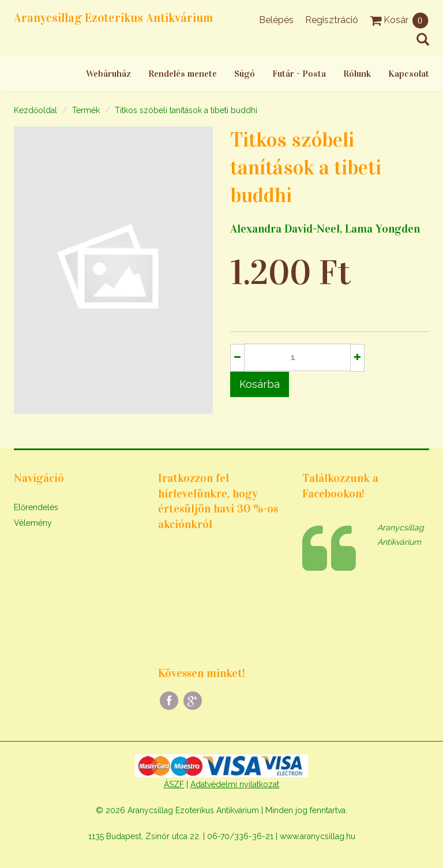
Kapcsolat (409, 74)
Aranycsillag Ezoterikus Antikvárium (113, 18)
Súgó (245, 74)
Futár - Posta (299, 74)
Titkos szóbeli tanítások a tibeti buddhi (186, 110)
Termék (86, 110)
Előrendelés (36, 507)
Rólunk (357, 74)
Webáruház (108, 74)
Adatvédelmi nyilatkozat (235, 784)
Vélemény (33, 523)
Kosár (399, 20)
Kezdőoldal (35, 110)
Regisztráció (332, 20)
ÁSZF (174, 784)
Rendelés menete (183, 74)
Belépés (276, 20)
